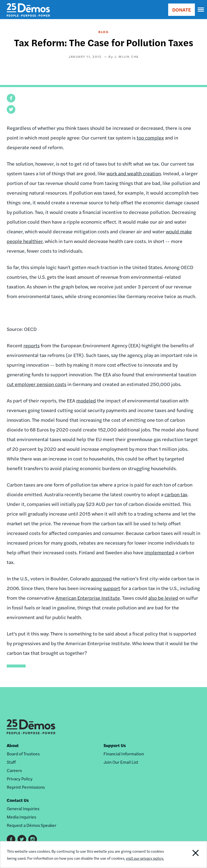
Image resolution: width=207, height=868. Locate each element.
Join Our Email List (121, 762)
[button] (11, 98)
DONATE (182, 10)
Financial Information (124, 754)
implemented (159, 552)
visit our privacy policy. (145, 858)
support (112, 588)
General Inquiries (23, 808)
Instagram (33, 839)
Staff (11, 762)
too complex (150, 137)
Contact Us (18, 800)
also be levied (163, 598)
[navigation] (201, 10)
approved (101, 578)
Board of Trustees (23, 754)
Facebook (11, 839)
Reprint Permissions (26, 787)
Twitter (22, 839)
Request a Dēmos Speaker (32, 825)
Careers (14, 770)
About (13, 745)
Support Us (115, 745)
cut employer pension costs (37, 384)
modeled (86, 400)
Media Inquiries (21, 817)
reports (32, 345)
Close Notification (187, 855)
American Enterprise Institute (88, 598)
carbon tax (176, 494)
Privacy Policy (20, 779)
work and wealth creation (134, 173)
